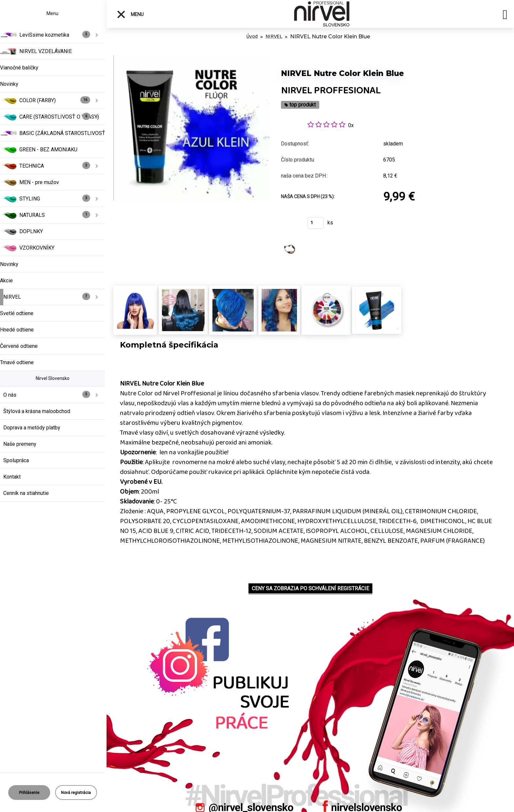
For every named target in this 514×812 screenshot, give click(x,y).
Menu (130, 14)
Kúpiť (290, 225)
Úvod (252, 37)
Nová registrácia (76, 793)
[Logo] (322, 14)
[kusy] (315, 223)
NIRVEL (274, 37)
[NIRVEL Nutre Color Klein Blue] (191, 59)
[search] (505, 16)
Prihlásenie (29, 793)
